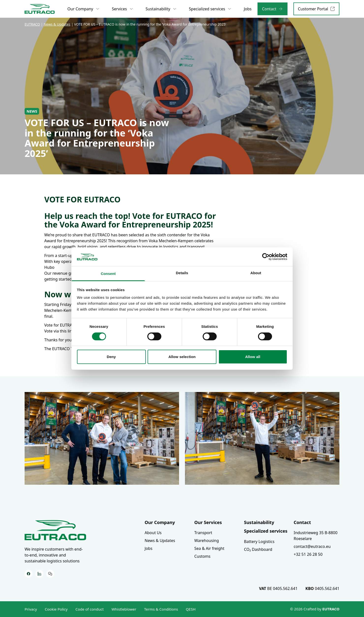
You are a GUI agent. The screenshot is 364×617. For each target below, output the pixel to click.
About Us (153, 533)
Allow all (253, 357)
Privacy (31, 609)
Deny (111, 357)
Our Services (208, 522)
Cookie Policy (56, 609)
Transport (203, 533)
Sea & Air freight (209, 548)
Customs (202, 556)
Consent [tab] (108, 274)
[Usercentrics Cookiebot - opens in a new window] (266, 257)
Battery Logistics (259, 542)
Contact (302, 522)
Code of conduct (90, 609)
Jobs (149, 548)
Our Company (160, 522)
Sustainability (259, 522)
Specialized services (266, 531)
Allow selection (182, 357)
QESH (191, 609)
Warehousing (207, 541)
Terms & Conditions (161, 609)
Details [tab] (182, 273)
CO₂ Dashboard (258, 549)
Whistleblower (124, 609)
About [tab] (256, 273)
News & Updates (160, 541)
